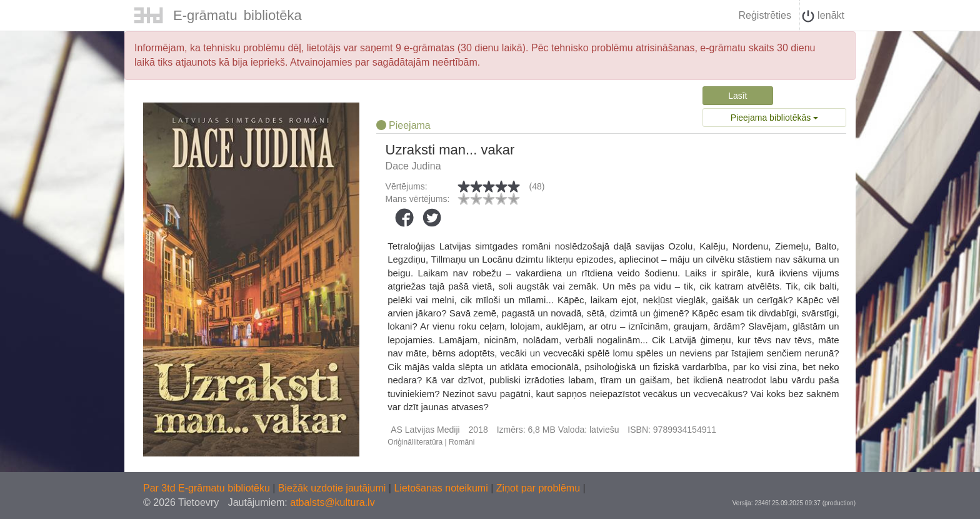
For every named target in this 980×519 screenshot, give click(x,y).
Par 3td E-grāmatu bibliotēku (208, 488)
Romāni (462, 442)
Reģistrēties (764, 15)
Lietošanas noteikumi (442, 488)
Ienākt (823, 16)
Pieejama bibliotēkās (774, 118)
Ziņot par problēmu (538, 488)
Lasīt (737, 96)
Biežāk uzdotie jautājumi (333, 488)
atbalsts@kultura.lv (332, 502)
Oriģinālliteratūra (415, 442)
